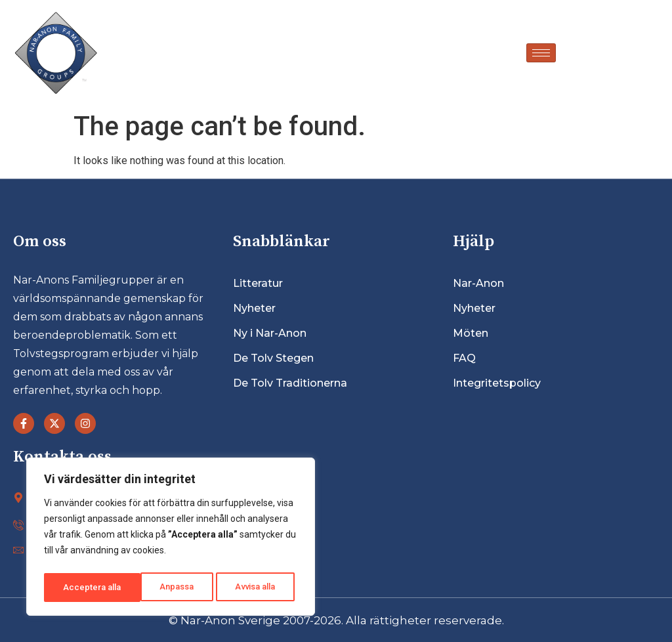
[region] (171, 539)
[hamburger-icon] (541, 53)
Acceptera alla (250, 588)
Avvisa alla (159, 588)
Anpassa (79, 588)
